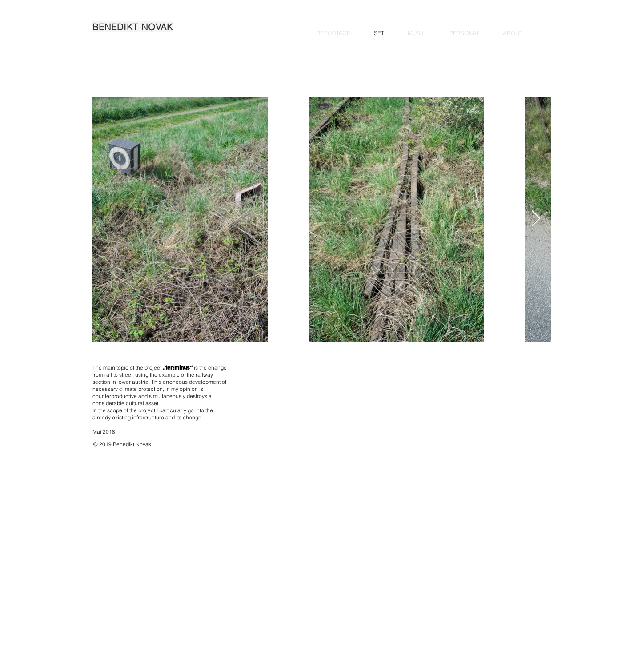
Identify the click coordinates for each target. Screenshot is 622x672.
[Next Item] (536, 219)
